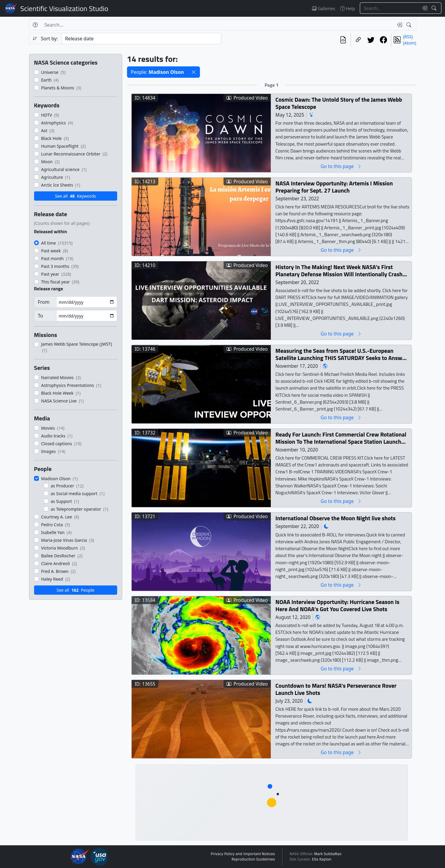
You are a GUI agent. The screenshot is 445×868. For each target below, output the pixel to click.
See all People (75, 590)
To (40, 316)
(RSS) (408, 37)
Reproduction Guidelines (253, 859)
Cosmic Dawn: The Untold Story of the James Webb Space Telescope (339, 103)
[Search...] (389, 8)
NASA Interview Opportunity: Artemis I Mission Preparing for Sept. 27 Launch (334, 187)
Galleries (324, 8)
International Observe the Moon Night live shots (335, 518)
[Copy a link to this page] (358, 40)
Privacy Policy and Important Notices (243, 854)
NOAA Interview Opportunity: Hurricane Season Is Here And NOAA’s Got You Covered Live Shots (337, 605)
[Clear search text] (423, 8)
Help (348, 8)
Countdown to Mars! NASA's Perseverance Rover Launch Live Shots (336, 689)
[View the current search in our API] (343, 40)
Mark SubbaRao (328, 854)
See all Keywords (75, 196)
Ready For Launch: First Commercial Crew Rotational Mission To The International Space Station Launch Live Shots (341, 438)
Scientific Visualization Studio (64, 8)
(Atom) (410, 43)
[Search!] (435, 8)
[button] (194, 72)
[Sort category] (141, 39)
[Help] (35, 25)
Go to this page (341, 166)
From (44, 302)
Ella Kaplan (322, 859)
